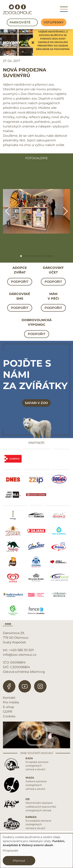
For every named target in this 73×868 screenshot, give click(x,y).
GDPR (8, 712)
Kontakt (9, 698)
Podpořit (20, 282)
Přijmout (19, 861)
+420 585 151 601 (21, 650)
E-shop (8, 707)
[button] (21, 256)
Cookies (9, 716)
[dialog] (36, 851)
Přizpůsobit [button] (11, 851)
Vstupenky (54, 22)
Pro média (11, 702)
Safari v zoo (36, 403)
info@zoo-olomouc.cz (20, 655)
